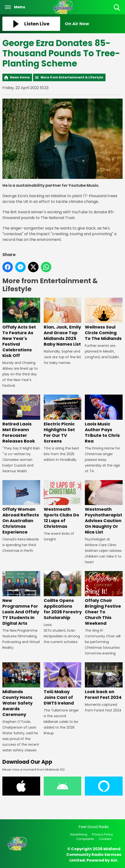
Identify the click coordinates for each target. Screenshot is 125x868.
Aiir (114, 860)
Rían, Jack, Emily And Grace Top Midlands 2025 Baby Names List (63, 322)
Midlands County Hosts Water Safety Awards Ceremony (21, 690)
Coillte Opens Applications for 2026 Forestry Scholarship (63, 596)
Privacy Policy (102, 834)
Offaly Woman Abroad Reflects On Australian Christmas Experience (21, 507)
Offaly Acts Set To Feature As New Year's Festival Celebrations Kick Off (21, 328)
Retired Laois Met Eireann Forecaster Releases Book (21, 419)
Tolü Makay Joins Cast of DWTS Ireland (63, 684)
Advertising (79, 834)
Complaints (85, 839)
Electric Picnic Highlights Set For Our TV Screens (63, 419)
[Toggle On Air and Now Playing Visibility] (94, 24)
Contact (105, 839)
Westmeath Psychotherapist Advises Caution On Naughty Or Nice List (104, 507)
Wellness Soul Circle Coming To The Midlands (104, 320)
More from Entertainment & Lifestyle (72, 77)
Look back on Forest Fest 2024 (104, 681)
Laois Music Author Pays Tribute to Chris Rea (104, 419)
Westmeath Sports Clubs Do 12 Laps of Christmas (63, 505)
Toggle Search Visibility (117, 8)
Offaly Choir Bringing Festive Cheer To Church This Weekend (104, 599)
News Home (20, 77)
